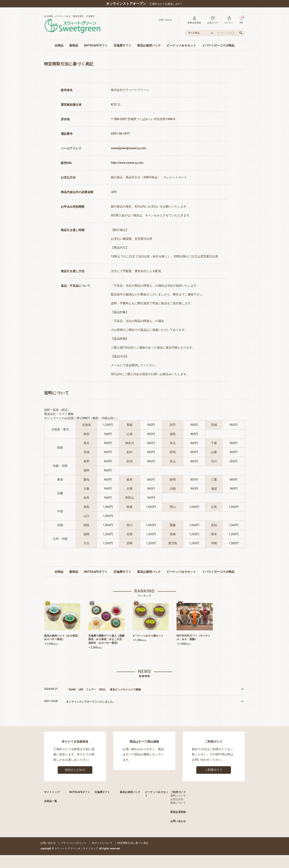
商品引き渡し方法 (73, 271)
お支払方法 (68, 177)
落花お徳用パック (149, 45)
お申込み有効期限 (73, 207)
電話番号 (67, 134)
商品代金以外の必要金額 (77, 192)
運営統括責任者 (71, 105)
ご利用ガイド (214, 770)
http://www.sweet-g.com (127, 163)
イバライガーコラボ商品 (218, 45)
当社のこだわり (75, 770)
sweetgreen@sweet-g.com (128, 148)
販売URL (66, 163)
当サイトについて (102, 843)
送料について (178, 796)
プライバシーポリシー (74, 843)
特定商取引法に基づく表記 (133, 843)
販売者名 (67, 90)
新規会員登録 (178, 812)
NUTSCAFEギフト (96, 45)
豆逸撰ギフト (122, 45)
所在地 (65, 119)
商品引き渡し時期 (73, 230)
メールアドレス (71, 148)
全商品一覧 (51, 801)
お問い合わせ (178, 821)
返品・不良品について (76, 286)
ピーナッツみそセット (181, 45)
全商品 (59, 45)
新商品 (74, 45)
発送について (178, 803)
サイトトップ (52, 792)
